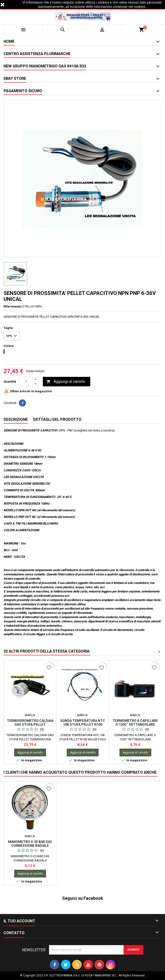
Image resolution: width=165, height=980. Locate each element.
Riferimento (12, 306)
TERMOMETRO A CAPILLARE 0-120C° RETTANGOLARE (135, 723)
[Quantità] (26, 382)
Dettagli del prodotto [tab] (57, 419)
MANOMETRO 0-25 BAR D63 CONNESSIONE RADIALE (83, 844)
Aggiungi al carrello (66, 382)
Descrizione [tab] (16, 419)
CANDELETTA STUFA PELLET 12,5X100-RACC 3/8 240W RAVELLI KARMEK (30, 846)
